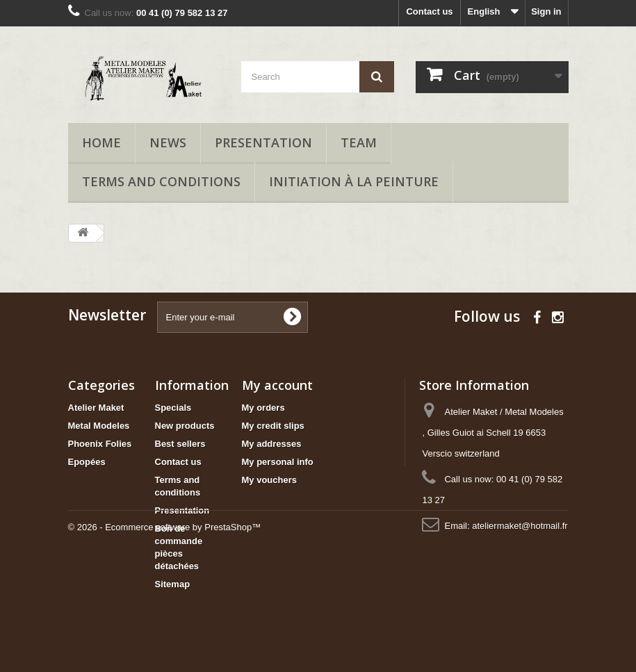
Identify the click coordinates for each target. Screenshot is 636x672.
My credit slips (273, 426)
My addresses (272, 444)
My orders (263, 408)
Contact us (429, 11)
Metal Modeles (99, 426)
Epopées (87, 462)
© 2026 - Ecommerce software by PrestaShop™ (165, 634)
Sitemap (173, 584)
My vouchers (269, 480)
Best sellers (180, 444)
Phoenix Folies (100, 444)
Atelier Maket (96, 408)
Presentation (263, 142)
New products (185, 426)
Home (101, 142)
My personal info (278, 462)
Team (359, 142)
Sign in (546, 11)
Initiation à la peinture (354, 181)
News (168, 142)
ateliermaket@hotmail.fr (520, 526)
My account (277, 385)
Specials (173, 408)
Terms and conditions (161, 181)
